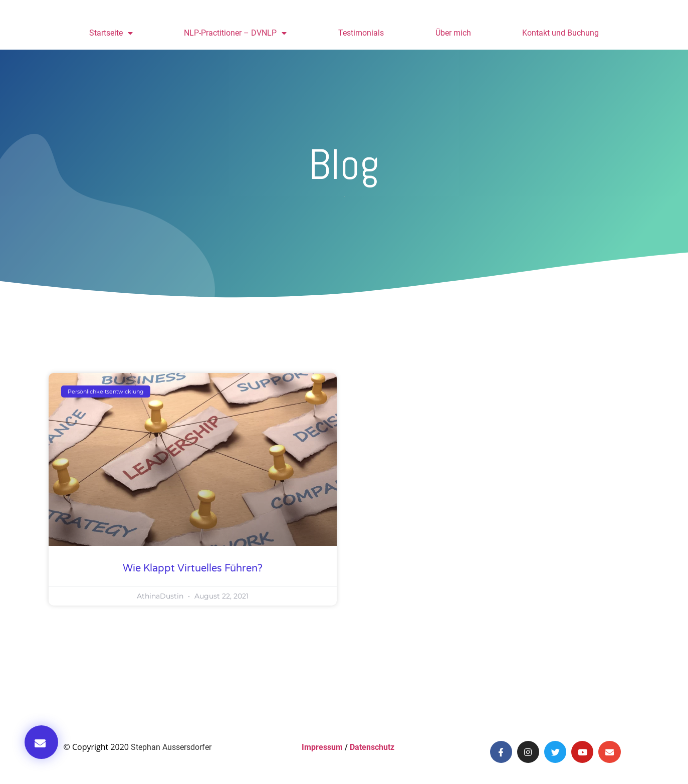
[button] (41, 742)
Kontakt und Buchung (560, 33)
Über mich (453, 33)
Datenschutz (372, 747)
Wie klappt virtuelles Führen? (193, 568)
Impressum (322, 747)
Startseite (111, 33)
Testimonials (361, 33)
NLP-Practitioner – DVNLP (235, 33)
